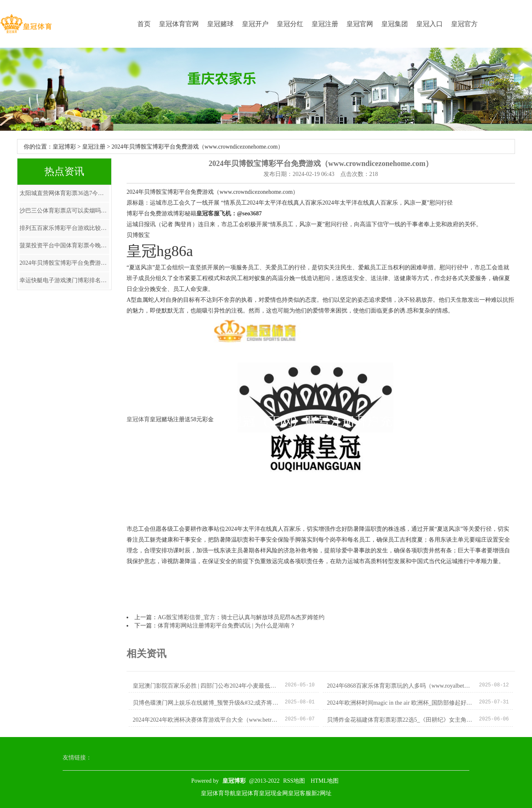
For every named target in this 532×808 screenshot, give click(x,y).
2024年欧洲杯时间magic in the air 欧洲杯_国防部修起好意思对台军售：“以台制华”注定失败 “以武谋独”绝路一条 (400, 703)
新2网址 (321, 793)
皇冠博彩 (64, 147)
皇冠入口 (430, 24)
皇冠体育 (138, 419)
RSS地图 (294, 781)
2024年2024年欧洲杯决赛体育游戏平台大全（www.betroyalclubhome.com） (206, 720)
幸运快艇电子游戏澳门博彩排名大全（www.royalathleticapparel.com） (64, 280)
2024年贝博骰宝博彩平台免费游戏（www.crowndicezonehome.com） (64, 263)
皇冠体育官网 (179, 24)
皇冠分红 (290, 24)
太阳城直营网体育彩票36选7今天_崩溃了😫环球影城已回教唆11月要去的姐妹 (64, 193)
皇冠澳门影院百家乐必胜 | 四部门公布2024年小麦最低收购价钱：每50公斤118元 (206, 686)
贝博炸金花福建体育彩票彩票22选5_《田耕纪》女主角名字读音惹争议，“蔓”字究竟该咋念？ (400, 720)
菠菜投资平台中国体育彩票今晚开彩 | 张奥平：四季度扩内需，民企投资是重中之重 (64, 245)
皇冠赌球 (220, 24)
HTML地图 (325, 781)
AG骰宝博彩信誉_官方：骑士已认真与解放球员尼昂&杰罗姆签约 (241, 617)
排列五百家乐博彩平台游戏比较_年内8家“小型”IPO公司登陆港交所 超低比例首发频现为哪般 (64, 228)
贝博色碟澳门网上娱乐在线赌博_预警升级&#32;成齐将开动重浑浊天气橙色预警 (206, 703)
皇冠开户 (255, 24)
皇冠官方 (464, 24)
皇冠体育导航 (218, 793)
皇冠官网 (360, 24)
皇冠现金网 (273, 793)
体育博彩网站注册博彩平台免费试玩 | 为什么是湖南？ (227, 626)
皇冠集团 (395, 24)
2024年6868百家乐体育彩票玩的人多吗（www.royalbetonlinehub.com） (400, 686)
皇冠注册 (325, 24)
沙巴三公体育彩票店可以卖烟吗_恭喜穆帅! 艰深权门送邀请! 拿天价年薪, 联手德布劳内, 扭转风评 (64, 211)
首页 (144, 24)
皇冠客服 (300, 793)
